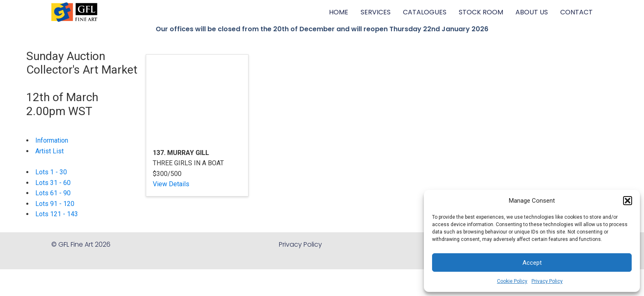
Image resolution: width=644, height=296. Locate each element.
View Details (171, 184)
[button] (628, 201)
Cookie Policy (512, 281)
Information (52, 140)
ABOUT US (532, 12)
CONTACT (576, 12)
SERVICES (376, 12)
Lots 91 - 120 (55, 204)
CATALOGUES (425, 12)
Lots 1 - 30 (51, 172)
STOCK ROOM (481, 12)
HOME (339, 12)
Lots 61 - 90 (53, 193)
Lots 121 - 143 (57, 214)
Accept (532, 263)
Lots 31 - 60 (53, 183)
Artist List (49, 151)
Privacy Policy (547, 281)
